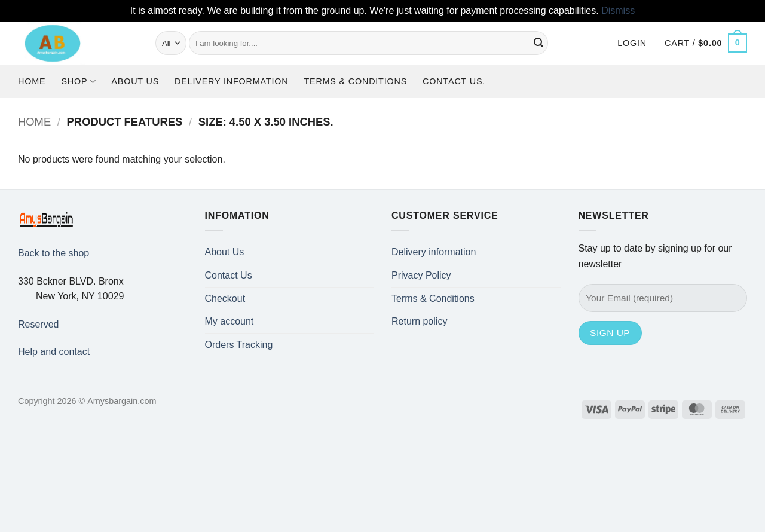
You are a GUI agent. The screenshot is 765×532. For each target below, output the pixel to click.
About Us (135, 81)
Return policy (419, 321)
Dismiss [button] (618, 10)
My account (229, 321)
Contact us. (454, 81)
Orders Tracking (239, 345)
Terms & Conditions (355, 81)
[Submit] (538, 43)
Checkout (225, 299)
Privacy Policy (421, 275)
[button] (632, 43)
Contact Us (229, 275)
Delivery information (231, 81)
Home (32, 81)
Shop (78, 82)
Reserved (38, 324)
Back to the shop (53, 253)
